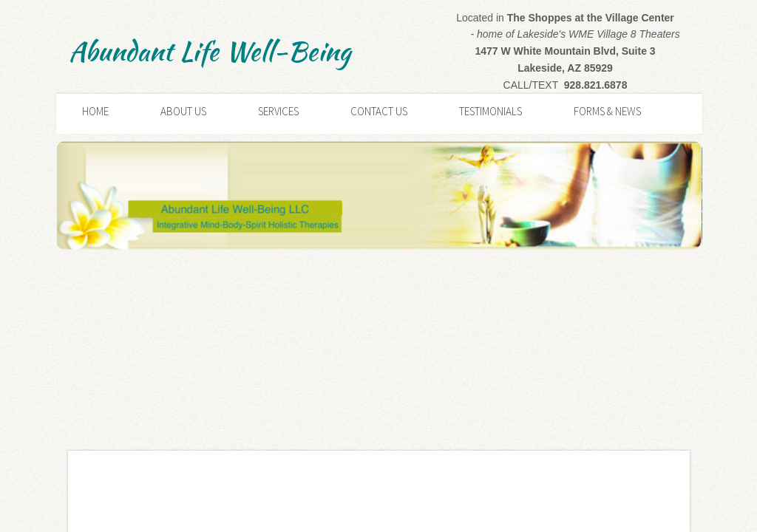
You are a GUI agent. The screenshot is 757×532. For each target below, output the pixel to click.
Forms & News (607, 111)
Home (95, 111)
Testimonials (490, 111)
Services (278, 111)
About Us (183, 111)
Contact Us (379, 111)
